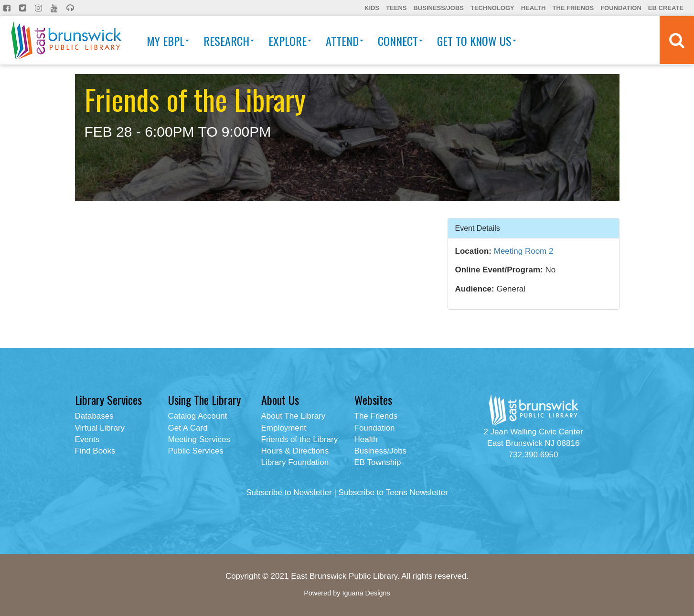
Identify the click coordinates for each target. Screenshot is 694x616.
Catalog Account (198, 416)
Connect (400, 41)
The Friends (573, 8)
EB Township (378, 462)
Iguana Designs (366, 593)
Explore (290, 41)
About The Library (294, 416)
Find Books (95, 451)
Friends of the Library (300, 439)
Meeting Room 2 (524, 251)
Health (534, 8)
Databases (94, 416)
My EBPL (168, 41)
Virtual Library (100, 428)
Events (87, 439)
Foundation (621, 8)
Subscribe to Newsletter (289, 492)
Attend (345, 41)
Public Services (196, 451)
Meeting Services (199, 439)
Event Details (478, 228)
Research (229, 41)
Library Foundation (295, 462)
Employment (284, 428)
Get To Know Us (477, 41)
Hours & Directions (295, 451)
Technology (492, 8)
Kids (372, 8)
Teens (396, 8)
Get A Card (188, 428)
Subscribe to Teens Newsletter (393, 492)
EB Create (666, 8)
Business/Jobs (438, 8)
